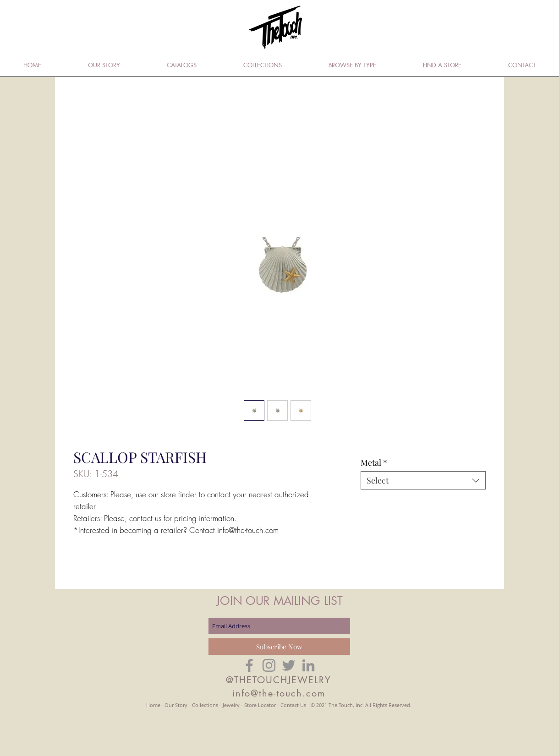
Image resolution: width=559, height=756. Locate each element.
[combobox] (423, 480)
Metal (374, 462)
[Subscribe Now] (279, 647)
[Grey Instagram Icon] (269, 665)
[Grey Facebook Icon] (249, 665)
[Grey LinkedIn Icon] (308, 665)
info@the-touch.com (279, 693)
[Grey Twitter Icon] (289, 665)
